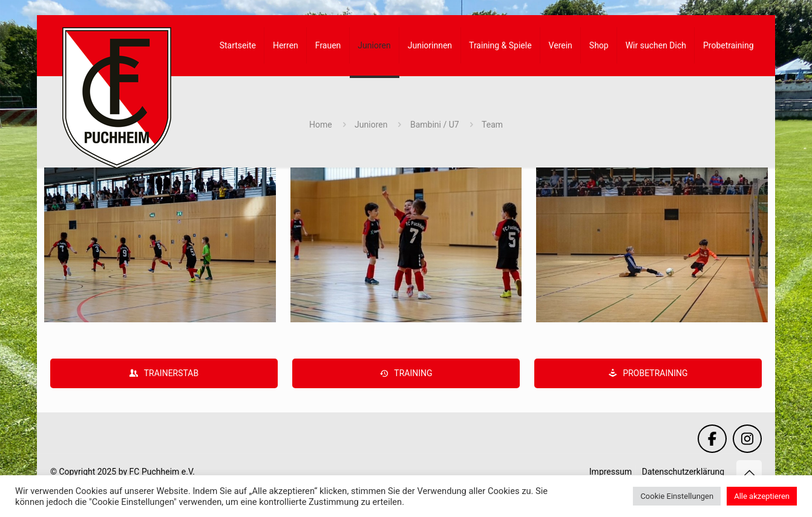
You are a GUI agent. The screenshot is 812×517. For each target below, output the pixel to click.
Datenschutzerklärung (683, 472)
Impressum (611, 472)
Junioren (371, 125)
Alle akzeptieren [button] (762, 496)
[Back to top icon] (749, 473)
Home (321, 125)
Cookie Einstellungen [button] (677, 496)
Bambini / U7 (435, 125)
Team (492, 125)
